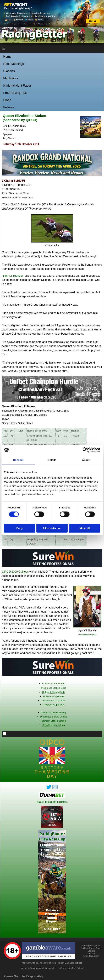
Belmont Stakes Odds (54, 692)
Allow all (84, 528)
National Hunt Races (17, 86)
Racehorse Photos (88, 635)
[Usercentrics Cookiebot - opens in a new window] (85, 450)
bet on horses (52, 963)
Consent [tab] (18, 460)
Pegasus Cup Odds (54, 705)
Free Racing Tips (15, 93)
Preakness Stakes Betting (54, 717)
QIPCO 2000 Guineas (15, 572)
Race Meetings (14, 64)
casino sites (50, 968)
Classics (9, 71)
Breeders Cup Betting (54, 725)
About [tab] (86, 460)
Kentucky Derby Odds (54, 684)
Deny (20, 528)
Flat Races (11, 78)
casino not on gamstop (32, 968)
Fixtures (9, 107)
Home (7, 57)
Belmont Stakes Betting (54, 721)
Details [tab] (52, 460)
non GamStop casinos (33, 963)
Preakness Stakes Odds (54, 688)
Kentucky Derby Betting (54, 712)
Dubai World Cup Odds (54, 701)
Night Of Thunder (12, 276)
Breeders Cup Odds (54, 696)
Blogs (7, 100)
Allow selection (52, 528)
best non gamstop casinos (71, 968)
